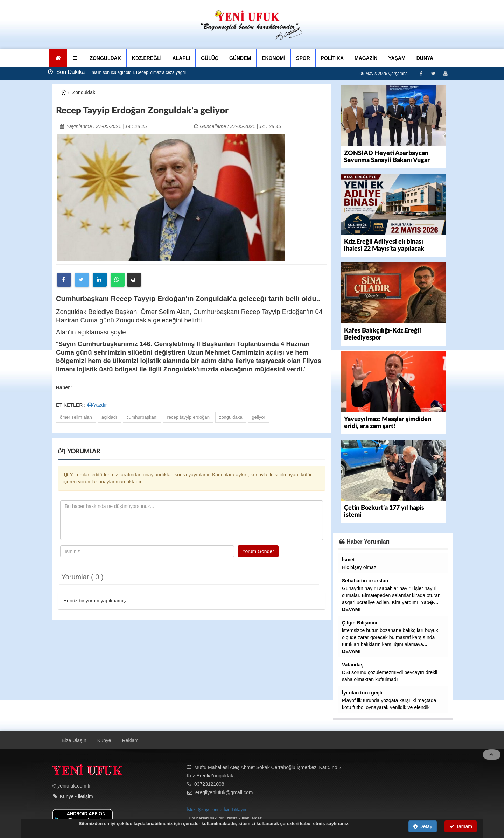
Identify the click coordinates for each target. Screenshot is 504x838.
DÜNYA (425, 58)
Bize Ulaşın (74, 740)
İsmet (348, 559)
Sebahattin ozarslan (365, 580)
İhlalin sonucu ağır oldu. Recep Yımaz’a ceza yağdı (138, 72)
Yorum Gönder (258, 551)
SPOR (303, 58)
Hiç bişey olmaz (359, 567)
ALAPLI (181, 58)
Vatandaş (353, 664)
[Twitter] (433, 73)
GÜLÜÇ (210, 58)
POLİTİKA (332, 58)
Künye (104, 740)
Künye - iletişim (76, 796)
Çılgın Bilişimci (359, 622)
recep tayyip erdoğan (188, 417)
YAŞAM (397, 58)
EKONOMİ (274, 58)
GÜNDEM (240, 58)
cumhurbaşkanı (142, 417)
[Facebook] (421, 73)
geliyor (258, 417)
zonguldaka (231, 417)
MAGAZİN (366, 58)
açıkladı (109, 417)
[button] (76, 58)
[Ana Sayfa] (58, 58)
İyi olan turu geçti (362, 692)
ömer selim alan (76, 417)
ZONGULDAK (105, 58)
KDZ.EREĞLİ (147, 58)
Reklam (130, 740)
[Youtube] (445, 73)
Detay (423, 826)
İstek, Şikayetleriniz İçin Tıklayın (216, 809)
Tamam (461, 826)
